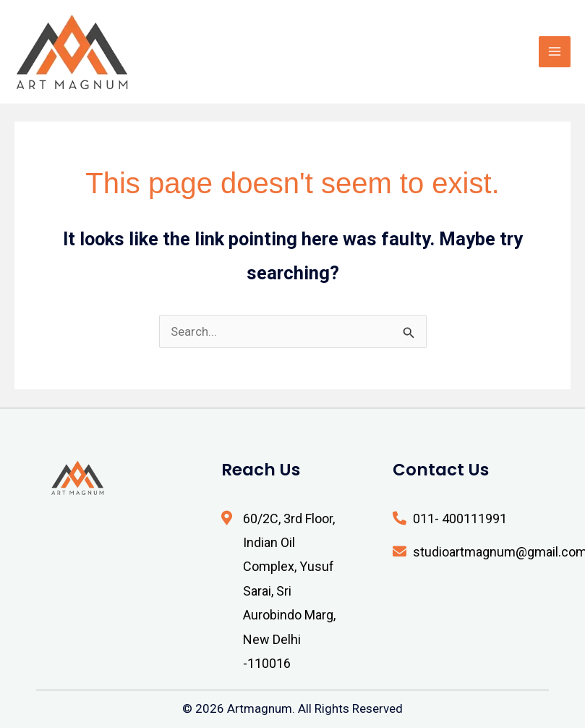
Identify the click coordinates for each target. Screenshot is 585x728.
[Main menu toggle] (555, 52)
